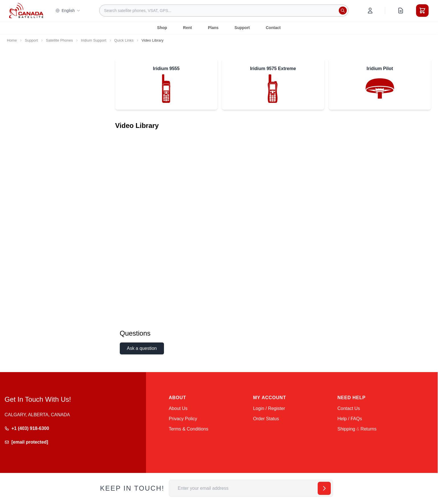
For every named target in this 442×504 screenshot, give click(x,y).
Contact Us (349, 408)
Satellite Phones (59, 40)
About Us (178, 408)
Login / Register (269, 408)
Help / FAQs (350, 419)
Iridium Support (94, 40)
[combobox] (224, 11)
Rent (187, 28)
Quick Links (124, 40)
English (68, 11)
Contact (273, 28)
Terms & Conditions (189, 429)
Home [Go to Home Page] (12, 40)
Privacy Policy (183, 419)
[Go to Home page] (26, 11)
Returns (368, 429)
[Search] (343, 11)
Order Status (266, 419)
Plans (213, 28)
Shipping (346, 429)
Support (242, 28)
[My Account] (370, 11)
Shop (162, 28)
